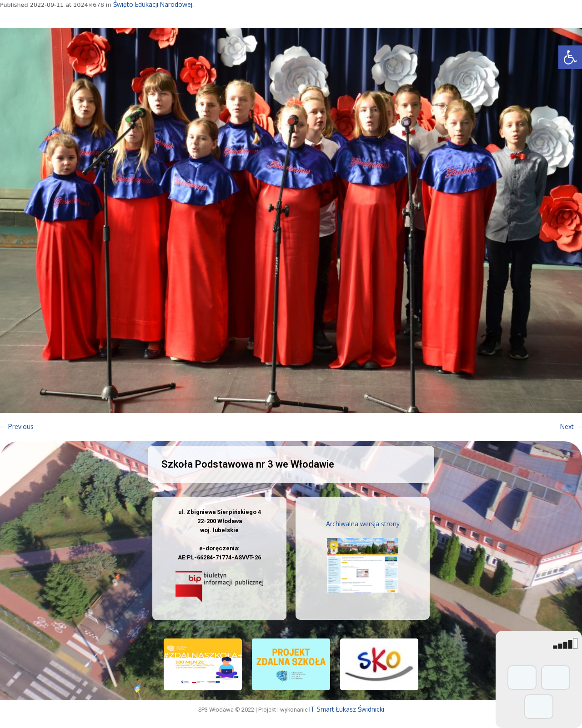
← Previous (17, 426)
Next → (571, 426)
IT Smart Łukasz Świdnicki (347, 709)
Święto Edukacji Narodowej (153, 4)
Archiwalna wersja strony (363, 524)
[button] (570, 57)
